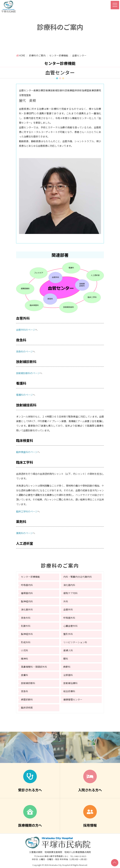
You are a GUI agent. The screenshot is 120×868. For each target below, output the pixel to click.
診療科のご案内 (60, 565)
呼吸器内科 (27, 585)
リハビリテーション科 (75, 642)
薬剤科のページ (24, 533)
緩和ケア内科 (71, 593)
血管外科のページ (26, 330)
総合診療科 (69, 691)
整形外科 (68, 634)
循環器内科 (27, 593)
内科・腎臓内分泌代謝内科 (78, 577)
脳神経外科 (27, 634)
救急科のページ (24, 351)
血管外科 (68, 609)
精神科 (25, 659)
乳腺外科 (26, 626)
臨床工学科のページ (27, 511)
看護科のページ (24, 395)
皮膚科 (25, 675)
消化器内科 (69, 585)
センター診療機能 (31, 577)
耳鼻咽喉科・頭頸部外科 (34, 667)
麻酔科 (67, 667)
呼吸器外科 (69, 618)
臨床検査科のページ (27, 452)
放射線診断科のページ (28, 373)
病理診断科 (27, 699)
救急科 (25, 691)
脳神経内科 (27, 601)
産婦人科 (68, 650)
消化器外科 (27, 609)
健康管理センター (73, 699)
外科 (66, 601)
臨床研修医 (27, 708)
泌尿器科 (68, 675)
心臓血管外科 (71, 626)
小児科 (25, 650)
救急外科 (26, 618)
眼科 (66, 659)
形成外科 (26, 642)
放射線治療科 (71, 683)
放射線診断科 (28, 683)
